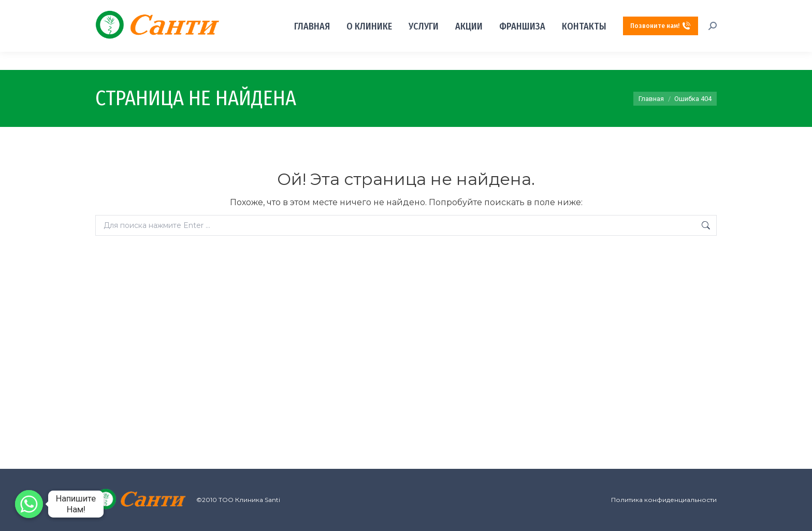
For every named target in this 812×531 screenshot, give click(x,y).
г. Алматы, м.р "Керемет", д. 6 (144, 9)
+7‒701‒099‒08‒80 (628, 9)
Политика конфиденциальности (664, 500)
